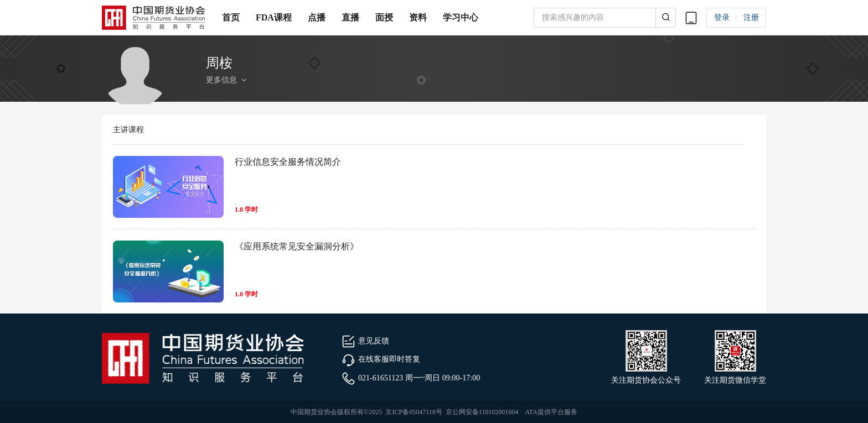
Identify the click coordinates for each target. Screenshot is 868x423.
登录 (722, 17)
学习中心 (461, 17)
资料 (418, 17)
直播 (350, 17)
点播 (317, 17)
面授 (384, 17)
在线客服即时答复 (381, 359)
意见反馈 (365, 341)
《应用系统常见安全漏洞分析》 (297, 246)
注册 (751, 17)
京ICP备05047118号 (414, 412)
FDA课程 (274, 17)
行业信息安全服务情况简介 (288, 162)
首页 (231, 17)
